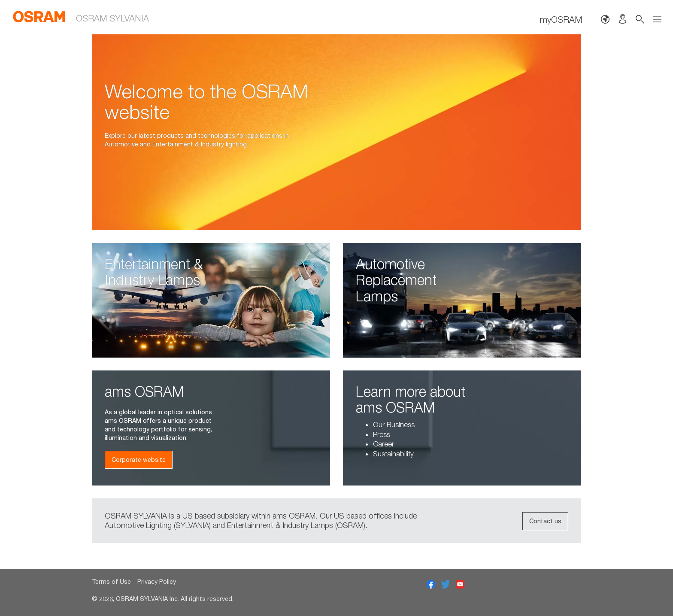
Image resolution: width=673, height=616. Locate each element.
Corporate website (139, 460)
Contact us (545, 521)
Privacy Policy (157, 581)
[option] (336, 132)
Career (383, 444)
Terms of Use (111, 581)
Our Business (394, 425)
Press (382, 434)
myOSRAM (561, 19)
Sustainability (393, 454)
